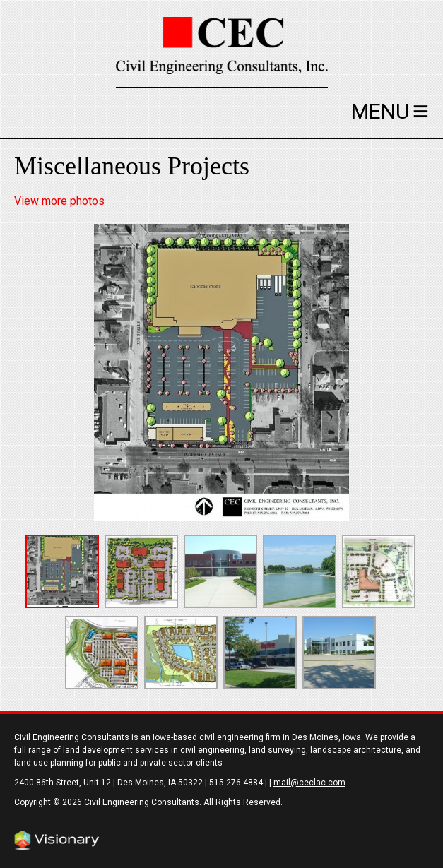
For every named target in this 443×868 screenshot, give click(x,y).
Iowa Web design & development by (57, 840)
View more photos (59, 201)
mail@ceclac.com (309, 783)
